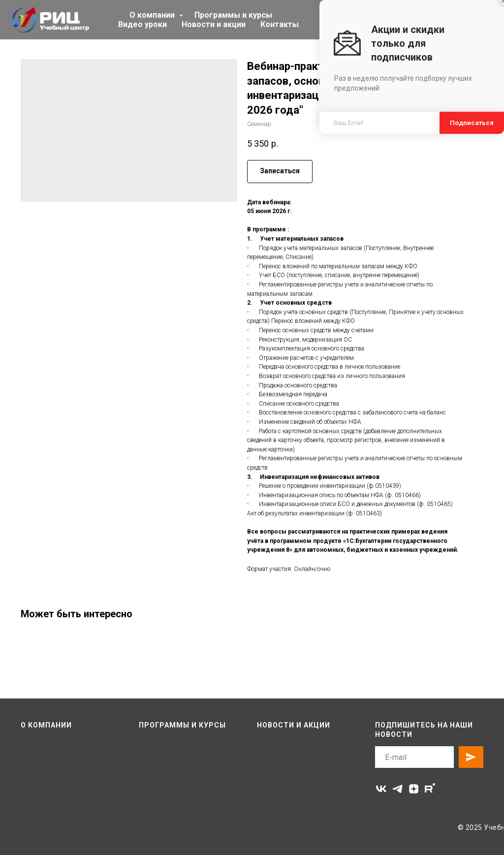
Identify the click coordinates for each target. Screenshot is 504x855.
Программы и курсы (233, 15)
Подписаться (472, 123)
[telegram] (397, 789)
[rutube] (430, 789)
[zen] (414, 789)
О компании (153, 15)
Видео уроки (142, 24)
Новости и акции (214, 24)
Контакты (280, 24)
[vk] (381, 789)
